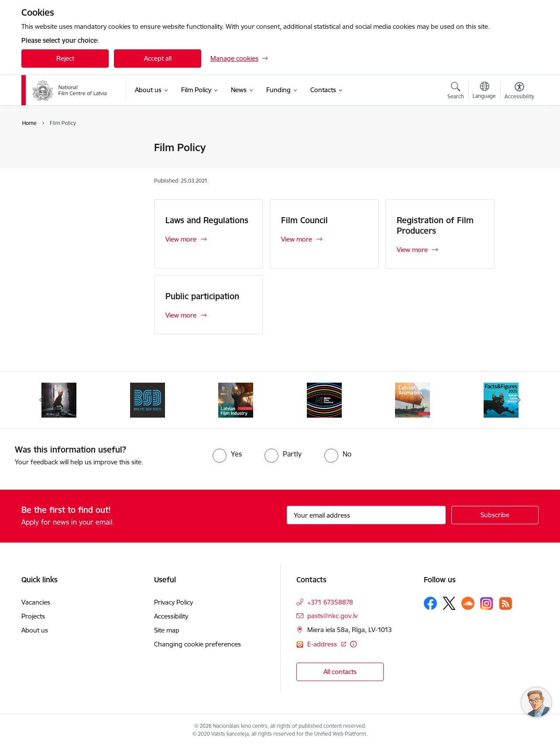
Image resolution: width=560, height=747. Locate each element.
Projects (33, 616)
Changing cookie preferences (198, 644)
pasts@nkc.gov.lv (332, 616)
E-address (323, 644)
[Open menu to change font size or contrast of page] (519, 92)
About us (35, 630)
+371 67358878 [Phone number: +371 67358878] (330, 602)
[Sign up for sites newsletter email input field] (366, 515)
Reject (65, 58)
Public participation (202, 296)
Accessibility (171, 616)
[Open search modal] (456, 92)
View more (181, 239)
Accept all (158, 58)
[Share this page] (517, 166)
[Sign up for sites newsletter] (495, 515)
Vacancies (36, 602)
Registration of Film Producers (76, 178)
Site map (167, 630)
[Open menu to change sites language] (484, 91)
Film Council (48, 163)
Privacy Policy (173, 602)
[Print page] (517, 144)
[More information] (353, 644)
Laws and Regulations (63, 148)
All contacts (340, 672)
